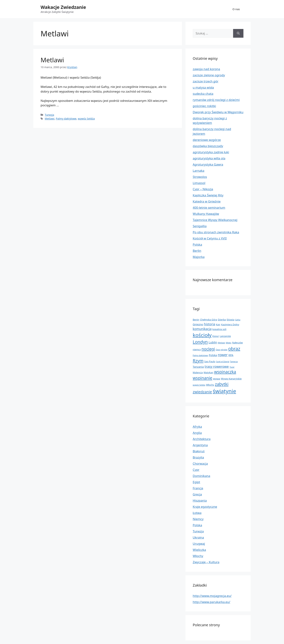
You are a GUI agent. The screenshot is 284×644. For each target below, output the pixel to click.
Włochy (198, 556)
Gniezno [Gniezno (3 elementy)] (198, 324)
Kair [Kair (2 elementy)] (218, 324)
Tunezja (49, 115)
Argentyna (200, 445)
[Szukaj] (238, 33)
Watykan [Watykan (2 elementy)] (208, 372)
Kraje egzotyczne (205, 507)
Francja (198, 488)
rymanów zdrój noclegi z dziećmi (216, 100)
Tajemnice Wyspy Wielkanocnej (215, 220)
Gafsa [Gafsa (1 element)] (238, 320)
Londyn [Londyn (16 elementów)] (200, 342)
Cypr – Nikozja (203, 189)
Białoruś (199, 451)
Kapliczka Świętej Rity (208, 195)
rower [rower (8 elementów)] (223, 355)
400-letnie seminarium (209, 208)
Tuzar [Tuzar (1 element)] (232, 367)
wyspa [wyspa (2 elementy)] (217, 379)
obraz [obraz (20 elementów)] (234, 349)
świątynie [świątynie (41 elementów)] (225, 391)
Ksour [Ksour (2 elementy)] (216, 336)
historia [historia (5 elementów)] (210, 324)
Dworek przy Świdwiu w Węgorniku (218, 112)
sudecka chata (203, 94)
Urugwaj (199, 544)
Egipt (196, 482)
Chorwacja (200, 463)
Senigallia (200, 226)
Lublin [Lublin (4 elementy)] (213, 342)
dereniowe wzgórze (207, 140)
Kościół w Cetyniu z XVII (210, 238)
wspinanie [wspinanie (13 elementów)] (202, 378)
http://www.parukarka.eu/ (211, 602)
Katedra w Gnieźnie (207, 201)
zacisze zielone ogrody (209, 75)
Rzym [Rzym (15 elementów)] (198, 361)
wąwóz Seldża (86, 119)
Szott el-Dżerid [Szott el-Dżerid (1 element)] (223, 362)
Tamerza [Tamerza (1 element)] (234, 362)
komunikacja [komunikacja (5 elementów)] (202, 329)
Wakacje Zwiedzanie (63, 7)
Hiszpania (200, 500)
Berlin (197, 251)
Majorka (199, 257)
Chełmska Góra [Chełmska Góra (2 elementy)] (208, 320)
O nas (236, 9)
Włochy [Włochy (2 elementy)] (210, 385)
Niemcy (198, 519)
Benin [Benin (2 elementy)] (196, 320)
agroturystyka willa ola (209, 158)
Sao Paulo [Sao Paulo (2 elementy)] (210, 361)
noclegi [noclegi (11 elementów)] (208, 349)
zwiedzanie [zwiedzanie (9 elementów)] (202, 392)
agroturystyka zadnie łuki (211, 152)
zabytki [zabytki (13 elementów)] (222, 384)
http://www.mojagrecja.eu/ (212, 596)
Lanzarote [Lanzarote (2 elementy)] (225, 336)
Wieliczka (199, 550)
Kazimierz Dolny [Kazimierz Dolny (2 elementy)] (230, 324)
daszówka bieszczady (208, 146)
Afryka (197, 427)
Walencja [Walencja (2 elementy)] (198, 372)
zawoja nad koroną (206, 69)
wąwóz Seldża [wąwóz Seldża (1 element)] (199, 385)
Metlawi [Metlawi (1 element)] (221, 343)
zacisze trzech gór (206, 81)
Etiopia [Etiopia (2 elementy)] (230, 320)
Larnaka (199, 171)
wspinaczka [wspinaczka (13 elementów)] (225, 372)
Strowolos (200, 177)
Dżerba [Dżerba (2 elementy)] (222, 320)
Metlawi (52, 60)
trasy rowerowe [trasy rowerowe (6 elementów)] (217, 366)
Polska (197, 244)
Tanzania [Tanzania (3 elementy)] (198, 367)
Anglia (197, 433)
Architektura (202, 439)
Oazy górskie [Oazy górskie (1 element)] (222, 350)
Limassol (199, 183)
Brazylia (198, 457)
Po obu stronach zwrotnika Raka (216, 232)
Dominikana (201, 476)
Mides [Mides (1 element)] (229, 343)
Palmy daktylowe (66, 119)
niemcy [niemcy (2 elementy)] (197, 349)
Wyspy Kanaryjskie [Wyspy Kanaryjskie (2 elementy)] (231, 379)
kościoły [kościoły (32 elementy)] (202, 335)
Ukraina (198, 537)
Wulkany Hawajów (206, 214)
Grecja (197, 494)
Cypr (196, 470)
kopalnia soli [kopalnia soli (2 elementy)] (219, 329)
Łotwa (197, 513)
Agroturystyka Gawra (208, 164)
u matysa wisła (203, 87)
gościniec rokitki (204, 106)
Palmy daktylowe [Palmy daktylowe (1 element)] (200, 355)
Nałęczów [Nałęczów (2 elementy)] (237, 343)
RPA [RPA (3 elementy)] (231, 355)
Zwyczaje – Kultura (206, 562)
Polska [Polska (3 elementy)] (213, 355)
